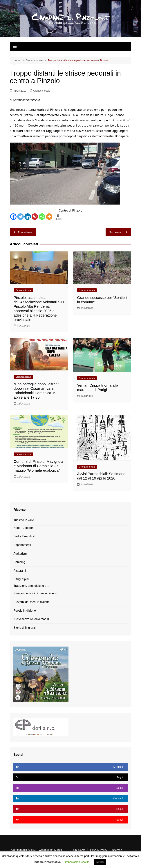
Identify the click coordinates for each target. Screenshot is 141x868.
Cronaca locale (42, 91)
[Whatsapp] (42, 217)
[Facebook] (13, 217)
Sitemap (117, 850)
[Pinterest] (35, 217)
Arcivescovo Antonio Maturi (31, 619)
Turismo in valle (24, 520)
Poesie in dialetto (25, 611)
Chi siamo (79, 850)
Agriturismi (20, 554)
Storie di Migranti (24, 628)
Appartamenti (22, 545)
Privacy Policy (99, 850)
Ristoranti (20, 571)
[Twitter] (20, 217)
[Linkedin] (28, 217)
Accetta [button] (100, 862)
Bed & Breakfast (24, 536)
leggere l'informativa (47, 862)
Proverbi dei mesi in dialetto (31, 602)
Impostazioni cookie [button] (77, 862)
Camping (19, 562)
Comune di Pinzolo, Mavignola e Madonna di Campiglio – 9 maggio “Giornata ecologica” (38, 466)
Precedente (23, 232)
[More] (49, 217)
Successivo (118, 232)
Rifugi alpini (21, 579)
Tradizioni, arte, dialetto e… (31, 586)
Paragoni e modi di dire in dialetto (35, 593)
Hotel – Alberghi (24, 528)
